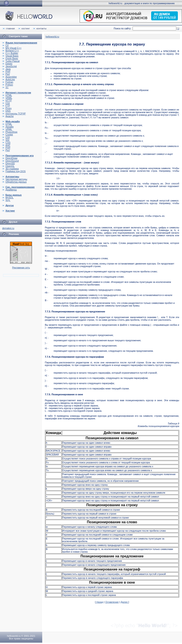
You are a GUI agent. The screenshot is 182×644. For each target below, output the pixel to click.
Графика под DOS (14, 171)
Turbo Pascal (11, 61)
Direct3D (9, 163)
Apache (8, 116)
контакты (40, 28)
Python (8, 85)
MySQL (8, 198)
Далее (124, 603)
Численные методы (15, 179)
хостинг (24, 28)
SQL (6, 200)
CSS (6, 142)
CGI (6, 103)
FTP (6, 106)
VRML (7, 98)
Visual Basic (10, 56)
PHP (6, 72)
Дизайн (8, 127)
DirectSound (10, 161)
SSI (6, 140)
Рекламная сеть (21, 268)
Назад (99, 603)
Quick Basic (10, 58)
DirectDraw (10, 158)
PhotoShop (10, 132)
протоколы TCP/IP (14, 114)
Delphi (7, 64)
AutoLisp (9, 79)
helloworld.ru (52, 37)
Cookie (8, 135)
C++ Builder (10, 53)
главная (9, 28)
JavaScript (9, 66)
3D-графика (10, 169)
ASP (6, 145)
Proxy (7, 108)
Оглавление (112, 603)
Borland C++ (11, 51)
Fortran (8, 82)
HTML (7, 95)
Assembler (10, 77)
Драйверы (10, 190)
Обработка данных (14, 182)
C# (5, 45)
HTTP (7, 100)
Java (6, 69)
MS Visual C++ (12, 48)
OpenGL (8, 166)
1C (5, 87)
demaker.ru (8, 228)
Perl (6, 74)
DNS (6, 111)
